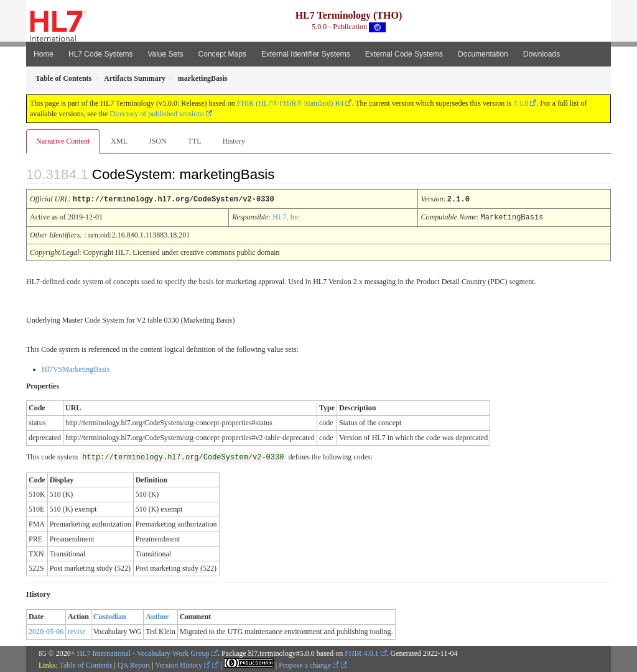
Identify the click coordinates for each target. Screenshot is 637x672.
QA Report (134, 664)
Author (157, 615)
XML (119, 141)
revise (77, 630)
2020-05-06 (46, 630)
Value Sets (165, 54)
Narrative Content (63, 141)
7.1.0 (521, 103)
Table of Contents (86, 664)
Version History (183, 664)
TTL (195, 141)
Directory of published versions (157, 114)
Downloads (542, 54)
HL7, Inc (286, 216)
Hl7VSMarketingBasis (76, 368)
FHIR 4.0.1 (361, 652)
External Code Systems (404, 54)
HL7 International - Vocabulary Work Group (143, 652)
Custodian (110, 615)
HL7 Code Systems (100, 54)
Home (44, 54)
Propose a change (309, 664)
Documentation (483, 54)
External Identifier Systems (306, 54)
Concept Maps (222, 54)
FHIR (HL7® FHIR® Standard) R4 (291, 103)
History (234, 141)
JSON (158, 141)
